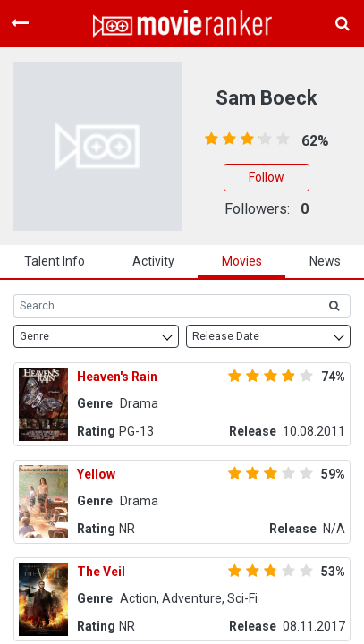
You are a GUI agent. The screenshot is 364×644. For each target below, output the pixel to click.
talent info (55, 261)
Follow (267, 177)
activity (153, 261)
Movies (242, 261)
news (325, 261)
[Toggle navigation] (20, 23)
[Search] (166, 306)
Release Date (226, 336)
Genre (34, 336)
